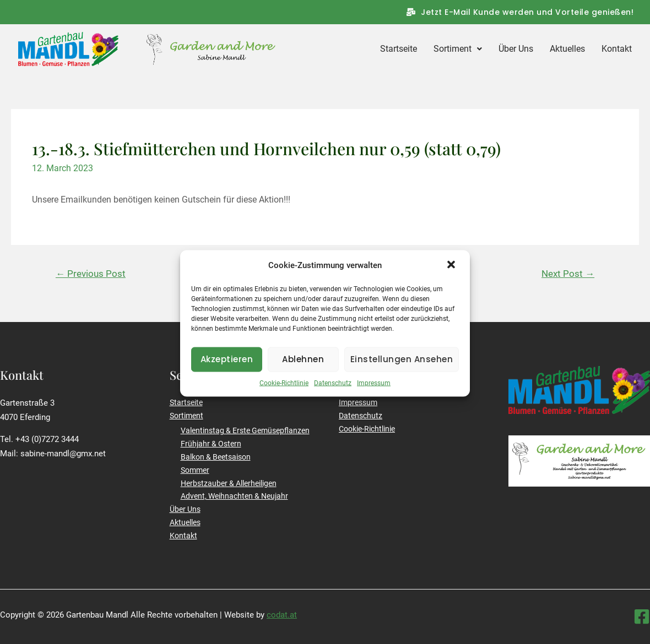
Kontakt (617, 49)
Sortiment (458, 49)
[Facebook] (642, 616)
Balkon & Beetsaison (216, 457)
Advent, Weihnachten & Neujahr (234, 496)
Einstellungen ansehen (402, 367)
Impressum (374, 391)
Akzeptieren (227, 367)
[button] (452, 274)
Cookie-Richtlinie (284, 391)
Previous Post (91, 274)
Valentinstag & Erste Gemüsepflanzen (245, 430)
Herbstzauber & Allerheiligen (229, 483)
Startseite (399, 49)
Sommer (195, 470)
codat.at (282, 615)
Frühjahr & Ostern (211, 444)
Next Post (568, 274)
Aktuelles (567, 49)
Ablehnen (303, 367)
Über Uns (516, 49)
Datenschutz (333, 391)
